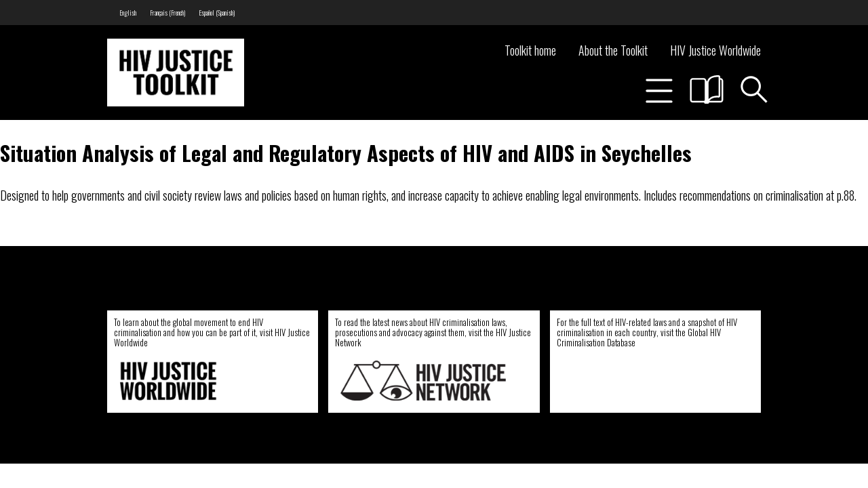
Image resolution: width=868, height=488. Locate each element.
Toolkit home (530, 50)
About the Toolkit (613, 50)
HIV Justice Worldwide (715, 50)
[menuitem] (128, 13)
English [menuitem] (128, 13)
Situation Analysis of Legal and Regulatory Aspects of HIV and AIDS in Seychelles (346, 152)
